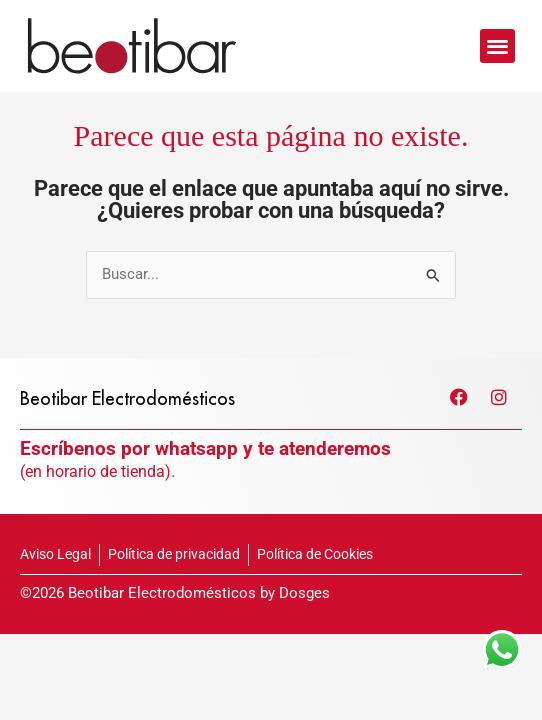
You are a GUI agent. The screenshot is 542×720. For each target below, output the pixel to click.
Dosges (304, 628)
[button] (497, 46)
